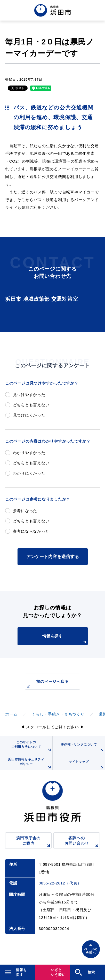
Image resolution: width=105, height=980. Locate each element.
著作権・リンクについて (83, 748)
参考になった (25, 511)
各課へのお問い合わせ (82, 842)
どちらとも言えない (31, 405)
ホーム (11, 714)
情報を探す (65, 639)
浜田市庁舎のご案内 (34, 842)
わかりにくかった (29, 473)
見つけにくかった (29, 415)
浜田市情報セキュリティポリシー (30, 764)
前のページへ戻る (47, 684)
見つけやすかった (29, 395)
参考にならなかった (31, 531)
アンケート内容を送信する (53, 557)
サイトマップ (87, 765)
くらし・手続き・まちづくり (58, 714)
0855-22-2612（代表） (60, 883)
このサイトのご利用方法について (32, 747)
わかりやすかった (29, 453)
